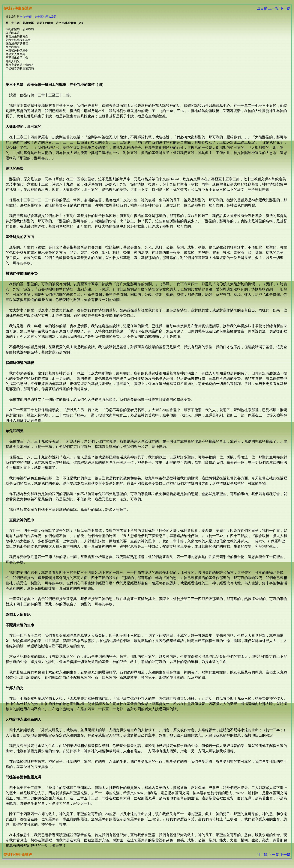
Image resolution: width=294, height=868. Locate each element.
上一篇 (273, 8)
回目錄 (262, 8)
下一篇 (285, 8)
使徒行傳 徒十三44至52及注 (39, 17)
